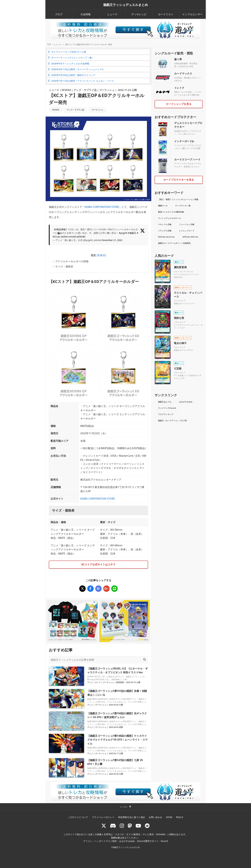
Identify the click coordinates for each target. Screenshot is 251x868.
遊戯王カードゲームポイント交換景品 (174, 243)
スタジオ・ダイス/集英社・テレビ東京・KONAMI (140, 834)
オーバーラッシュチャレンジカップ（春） (71, 58)
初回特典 (120, 682)
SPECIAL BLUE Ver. (166, 237)
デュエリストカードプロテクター (188, 125)
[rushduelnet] (122, 826)
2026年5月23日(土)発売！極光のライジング (72, 75)
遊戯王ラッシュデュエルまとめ (125, 5)
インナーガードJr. (184, 141)
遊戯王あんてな (165, 402)
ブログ (59, 14)
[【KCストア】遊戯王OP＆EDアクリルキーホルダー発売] (82, 589)
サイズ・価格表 (64, 266)
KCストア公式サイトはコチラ (98, 564)
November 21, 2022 (112, 240)
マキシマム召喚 (165, 224)
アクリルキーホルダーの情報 (72, 261)
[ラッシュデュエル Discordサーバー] (113, 826)
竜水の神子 (180, 343)
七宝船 (178, 368)
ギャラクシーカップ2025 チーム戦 (67, 52)
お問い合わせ (155, 817)
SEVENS (66, 90)
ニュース (112, 14)
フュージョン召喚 (187, 224)
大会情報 (85, 14)
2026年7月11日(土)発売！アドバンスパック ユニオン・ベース (81, 81)
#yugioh (123, 233)
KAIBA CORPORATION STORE (102, 207)
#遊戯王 (132, 233)
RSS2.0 (180, 817)
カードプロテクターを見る (179, 180)
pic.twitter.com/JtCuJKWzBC (72, 237)
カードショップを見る (179, 104)
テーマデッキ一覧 (183, 206)
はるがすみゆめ (186, 402)
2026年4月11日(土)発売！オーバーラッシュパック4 (76, 69)
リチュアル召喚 (165, 231)
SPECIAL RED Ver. (190, 237)
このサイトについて (78, 817)
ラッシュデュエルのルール (170, 218)
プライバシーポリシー (103, 817)
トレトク (179, 88)
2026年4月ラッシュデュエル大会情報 (69, 63)
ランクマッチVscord (167, 408)
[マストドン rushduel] (130, 826)
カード (98, 682)
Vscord (164, 841)
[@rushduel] (104, 826)
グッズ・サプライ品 (85, 90)
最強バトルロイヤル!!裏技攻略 (171, 212)
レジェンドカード (187, 231)
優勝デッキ (163, 206)
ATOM (169, 817)
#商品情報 (60, 229)
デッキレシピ (139, 14)
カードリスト (166, 14)
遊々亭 (178, 59)
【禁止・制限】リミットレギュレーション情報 (178, 199)
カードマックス (183, 73)
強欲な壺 (179, 318)
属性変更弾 (180, 267)
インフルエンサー (192, 14)
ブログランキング (166, 414)
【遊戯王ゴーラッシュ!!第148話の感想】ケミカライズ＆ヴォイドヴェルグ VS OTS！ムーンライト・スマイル (117, 740)
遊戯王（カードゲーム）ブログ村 (172, 421)
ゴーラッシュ (107, 90)
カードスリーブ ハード (187, 159)
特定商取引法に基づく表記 (132, 817)
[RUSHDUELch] (138, 826)
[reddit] (147, 826)
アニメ (90, 682)
